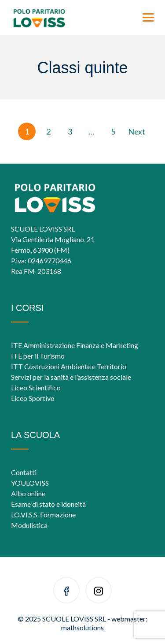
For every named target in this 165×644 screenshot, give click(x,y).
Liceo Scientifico (36, 388)
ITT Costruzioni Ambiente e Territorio (69, 366)
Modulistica (29, 525)
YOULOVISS (30, 483)
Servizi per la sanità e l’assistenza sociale (71, 377)
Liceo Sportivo (33, 398)
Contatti (24, 472)
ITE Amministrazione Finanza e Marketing (75, 345)
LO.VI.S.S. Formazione (43, 515)
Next (137, 131)
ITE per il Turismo (38, 356)
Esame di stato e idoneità (48, 504)
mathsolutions (82, 627)
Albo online (28, 493)
